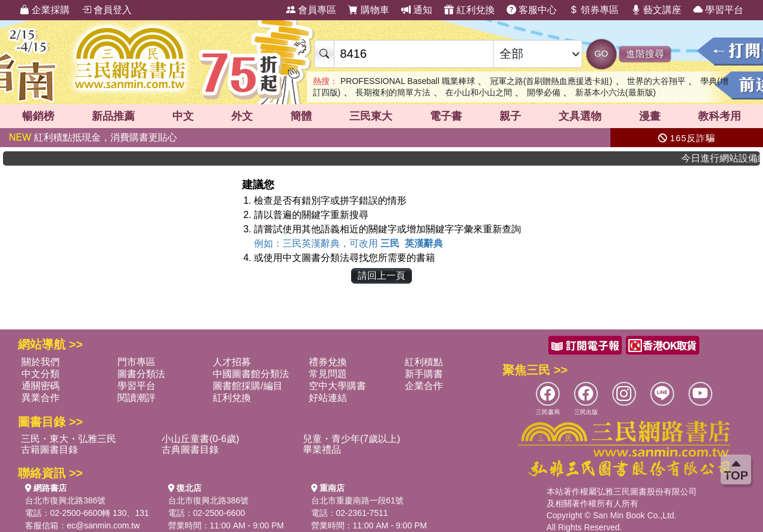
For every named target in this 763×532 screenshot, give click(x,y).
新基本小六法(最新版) (615, 92)
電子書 (446, 116)
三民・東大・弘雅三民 (69, 439)
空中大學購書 (337, 386)
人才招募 (232, 362)
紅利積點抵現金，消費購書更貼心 (93, 137)
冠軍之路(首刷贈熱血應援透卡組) (551, 81)
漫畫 (650, 116)
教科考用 (719, 116)
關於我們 (41, 362)
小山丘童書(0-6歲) (200, 439)
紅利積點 (424, 362)
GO (601, 53)
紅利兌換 (469, 10)
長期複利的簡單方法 (393, 92)
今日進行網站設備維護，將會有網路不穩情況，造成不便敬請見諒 (726, 158)
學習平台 (718, 10)
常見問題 (328, 374)
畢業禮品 (322, 449)
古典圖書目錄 (190, 449)
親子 (510, 116)
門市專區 (137, 362)
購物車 (368, 10)
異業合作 (41, 398)
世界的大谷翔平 (656, 81)
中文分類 (41, 374)
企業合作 (424, 386)
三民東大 (371, 116)
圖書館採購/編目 (247, 386)
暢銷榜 (38, 116)
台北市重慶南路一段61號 (358, 500)
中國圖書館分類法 (251, 374)
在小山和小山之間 (479, 92)
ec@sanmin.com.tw (103, 525)
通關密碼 (41, 386)
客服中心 (532, 10)
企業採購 (45, 10)
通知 (417, 10)
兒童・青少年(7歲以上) (352, 439)
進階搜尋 (645, 54)
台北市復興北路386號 (65, 500)
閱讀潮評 (137, 398)
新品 (113, 116)
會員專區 (311, 10)
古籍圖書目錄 (49, 449)
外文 (242, 116)
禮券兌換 (328, 362)
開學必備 (544, 92)
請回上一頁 (381, 276)
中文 (183, 116)
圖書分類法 (141, 374)
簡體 (301, 116)
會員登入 (107, 10)
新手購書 (424, 374)
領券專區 (594, 10)
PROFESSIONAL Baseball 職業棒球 (408, 81)
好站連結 (328, 398)
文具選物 (580, 116)
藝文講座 (656, 10)
